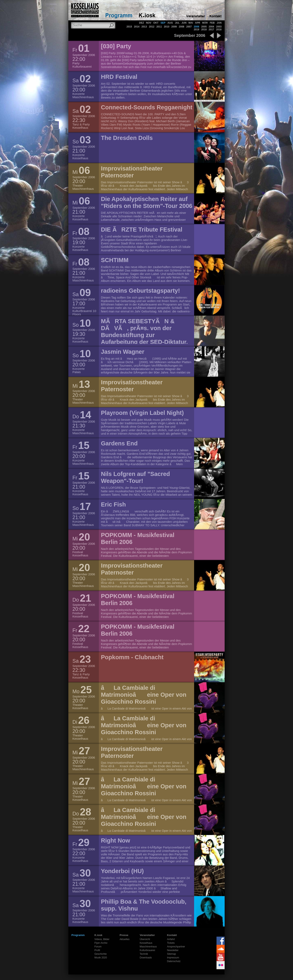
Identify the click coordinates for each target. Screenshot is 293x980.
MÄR (205, 23)
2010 (167, 27)
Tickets (171, 943)
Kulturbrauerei (147, 950)
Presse (124, 935)
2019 (196, 30)
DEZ (142, 23)
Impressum (173, 958)
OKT (156, 23)
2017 (212, 30)
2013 (144, 27)
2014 (137, 27)
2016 (219, 30)
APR (197, 23)
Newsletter (173, 950)
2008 (182, 27)
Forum (98, 947)
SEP (163, 23)
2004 (212, 27)
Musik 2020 (101, 958)
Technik (144, 954)
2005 (204, 27)
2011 (159, 27)
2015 (129, 27)
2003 (219, 27)
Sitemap (172, 954)
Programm (78, 935)
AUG (170, 23)
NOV (149, 23)
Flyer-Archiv (101, 943)
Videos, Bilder (102, 939)
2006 (196, 27)
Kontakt (172, 935)
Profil (97, 950)
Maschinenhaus (148, 947)
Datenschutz (174, 961)
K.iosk (98, 935)
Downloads (146, 958)
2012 (152, 27)
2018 (204, 30)
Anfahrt (171, 939)
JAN (219, 23)
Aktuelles (125, 939)
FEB (212, 23)
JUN (184, 23)
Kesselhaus (146, 943)
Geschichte (101, 954)
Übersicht (145, 939)
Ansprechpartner (176, 947)
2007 (189, 27)
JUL (177, 23)
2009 (174, 27)
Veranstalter (147, 935)
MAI (191, 23)
